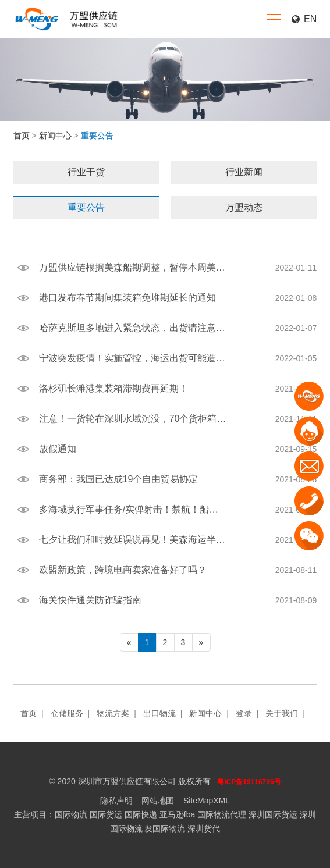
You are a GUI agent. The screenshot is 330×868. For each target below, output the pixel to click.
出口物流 (159, 713)
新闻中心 (55, 136)
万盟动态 (244, 207)
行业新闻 (244, 172)
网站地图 (158, 801)
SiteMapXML (207, 801)
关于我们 (282, 713)
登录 (244, 713)
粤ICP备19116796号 (249, 782)
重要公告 (86, 207)
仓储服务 (67, 713)
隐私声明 (116, 801)
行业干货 (86, 172)
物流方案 (113, 713)
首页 (22, 136)
